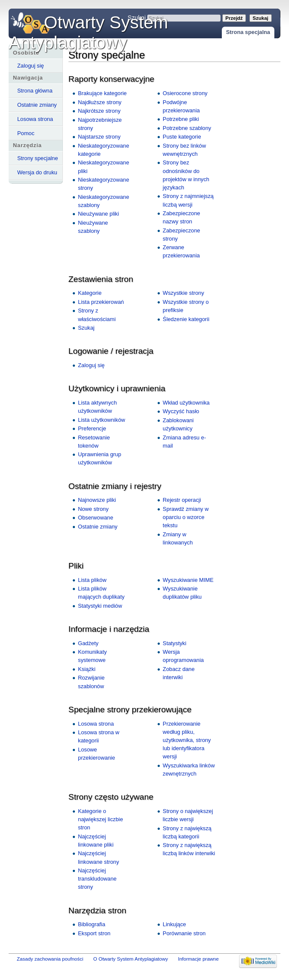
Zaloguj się (31, 66)
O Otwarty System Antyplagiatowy (131, 959)
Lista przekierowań (101, 302)
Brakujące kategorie (102, 93)
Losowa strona (35, 119)
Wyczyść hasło (181, 411)
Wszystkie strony (183, 293)
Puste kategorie (182, 137)
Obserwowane (96, 518)
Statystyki (175, 643)
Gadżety (88, 643)
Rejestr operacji (182, 500)
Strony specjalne (38, 158)
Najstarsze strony (99, 137)
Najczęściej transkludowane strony (97, 879)
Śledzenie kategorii (186, 319)
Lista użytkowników (102, 420)
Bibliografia (92, 924)
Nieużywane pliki (98, 214)
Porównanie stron (184, 933)
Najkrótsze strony (99, 111)
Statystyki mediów (100, 606)
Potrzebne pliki (181, 119)
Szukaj (86, 328)
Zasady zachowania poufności (50, 959)
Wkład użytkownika (186, 403)
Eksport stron (94, 933)
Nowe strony (93, 509)
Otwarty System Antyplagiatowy (88, 32)
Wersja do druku (37, 172)
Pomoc (26, 133)
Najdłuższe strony (100, 102)
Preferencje (92, 428)
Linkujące (174, 924)
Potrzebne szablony (187, 128)
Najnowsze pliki (97, 500)
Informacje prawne (198, 959)
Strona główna (35, 91)
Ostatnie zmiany (37, 105)
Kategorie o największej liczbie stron (101, 819)
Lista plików (92, 580)
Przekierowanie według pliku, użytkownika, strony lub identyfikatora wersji (187, 740)
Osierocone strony (185, 93)
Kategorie (90, 293)
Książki (87, 669)
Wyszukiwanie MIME (188, 580)
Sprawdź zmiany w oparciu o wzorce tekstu (186, 517)
